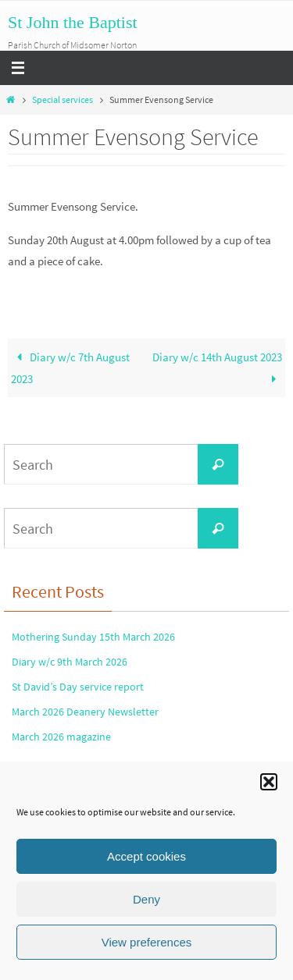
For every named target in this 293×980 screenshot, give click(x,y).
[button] (269, 782)
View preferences (147, 942)
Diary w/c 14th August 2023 (217, 368)
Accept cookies (146, 856)
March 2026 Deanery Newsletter (85, 712)
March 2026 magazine (61, 737)
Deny (146, 899)
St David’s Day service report (78, 687)
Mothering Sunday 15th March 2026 (93, 637)
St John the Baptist (73, 22)
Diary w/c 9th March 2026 (70, 662)
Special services (63, 99)
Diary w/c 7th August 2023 (70, 368)
